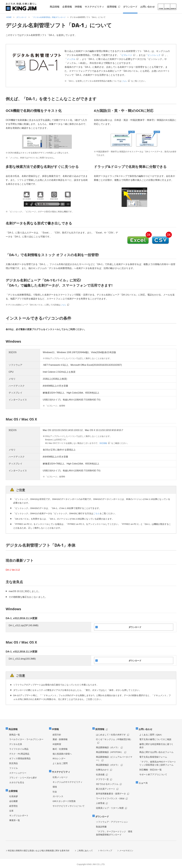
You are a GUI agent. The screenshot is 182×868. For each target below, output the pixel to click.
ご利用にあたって (85, 849)
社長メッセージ (60, 775)
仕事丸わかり (102, 768)
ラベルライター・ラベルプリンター (26, 738)
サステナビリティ (62, 770)
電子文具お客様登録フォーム (153, 756)
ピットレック (155, 55)
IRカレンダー (59, 757)
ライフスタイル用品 (19, 748)
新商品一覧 (15, 733)
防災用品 (14, 762)
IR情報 (56, 728)
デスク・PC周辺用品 (19, 752)
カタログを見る (17, 781)
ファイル (14, 767)
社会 (55, 790)
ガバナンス (58, 795)
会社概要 (14, 799)
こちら (124, 81)
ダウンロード (103, 815)
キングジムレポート (19, 814)
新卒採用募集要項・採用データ (111, 792)
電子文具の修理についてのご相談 (155, 738)
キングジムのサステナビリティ (68, 780)
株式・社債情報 (60, 748)
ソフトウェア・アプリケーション (112, 820)
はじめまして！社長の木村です (111, 733)
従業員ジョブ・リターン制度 (110, 807)
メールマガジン (127, 849)
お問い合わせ (146, 728)
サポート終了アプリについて (153, 773)
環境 (55, 785)
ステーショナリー (18, 772)
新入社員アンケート (106, 788)
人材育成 (100, 802)
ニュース (144, 781)
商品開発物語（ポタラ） (108, 764)
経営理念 (14, 804)
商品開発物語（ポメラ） (108, 746)
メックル (76, 59)
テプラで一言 (102, 778)
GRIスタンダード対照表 (64, 799)
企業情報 (14, 789)
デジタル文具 (16, 743)
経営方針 (57, 733)
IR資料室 (57, 743)
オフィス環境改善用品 (20, 757)
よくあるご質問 (60, 762)
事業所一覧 (15, 818)
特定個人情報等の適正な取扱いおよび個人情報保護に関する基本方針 (39, 849)
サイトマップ (106, 849)
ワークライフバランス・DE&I (110, 797)
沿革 (11, 809)
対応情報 (104, 443)
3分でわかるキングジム (107, 783)
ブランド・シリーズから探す (23, 776)
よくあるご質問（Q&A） (151, 733)
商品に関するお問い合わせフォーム (156, 751)
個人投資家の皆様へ (62, 752)
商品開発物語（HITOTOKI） (109, 751)
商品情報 (14, 728)
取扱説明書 (101, 825)
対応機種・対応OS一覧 (151, 768)
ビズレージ (127, 55)
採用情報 (101, 728)
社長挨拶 (14, 795)
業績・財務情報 (60, 738)
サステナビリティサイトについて (69, 804)
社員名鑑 (100, 773)
